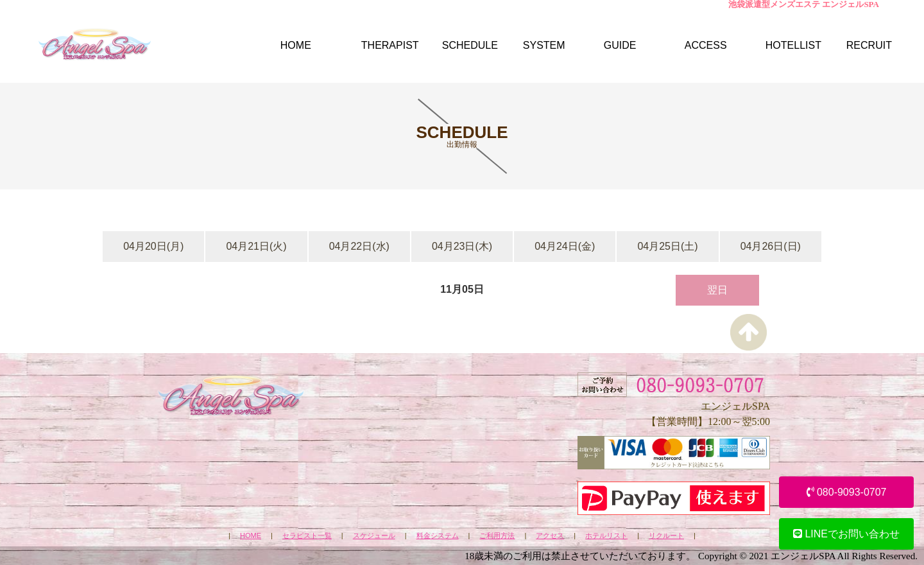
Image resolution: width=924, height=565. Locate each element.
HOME (251, 536)
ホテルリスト (606, 536)
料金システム (438, 536)
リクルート (666, 536)
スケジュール (374, 536)
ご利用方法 (497, 536)
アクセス (550, 536)
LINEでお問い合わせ (846, 534)
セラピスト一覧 (307, 536)
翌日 (717, 290)
